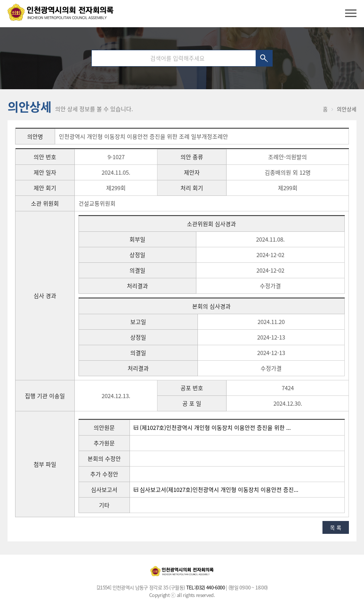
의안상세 (347, 109)
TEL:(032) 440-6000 (205, 587)
